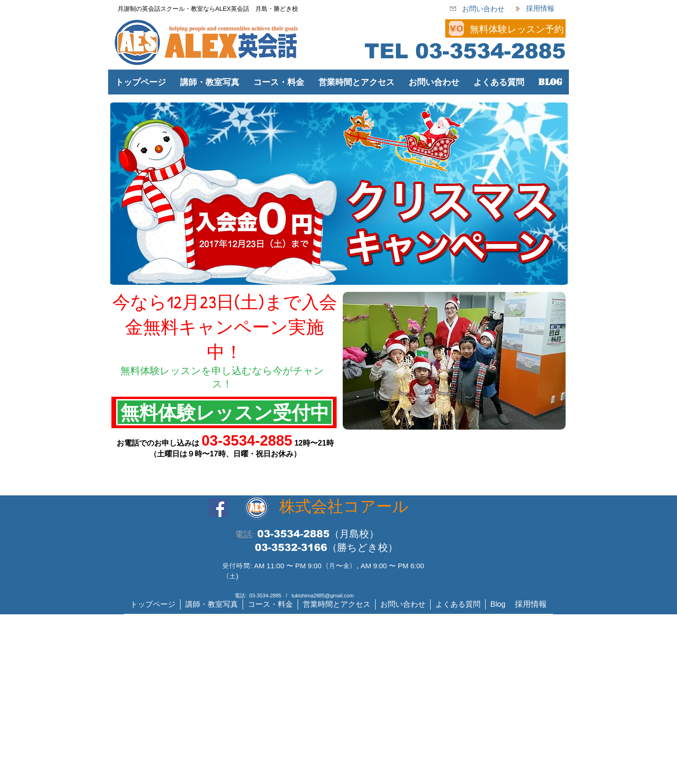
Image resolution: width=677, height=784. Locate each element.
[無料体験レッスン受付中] (224, 412)
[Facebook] (218, 508)
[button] (279, 82)
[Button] (374, 28)
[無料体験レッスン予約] (517, 29)
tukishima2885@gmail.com (323, 596)
